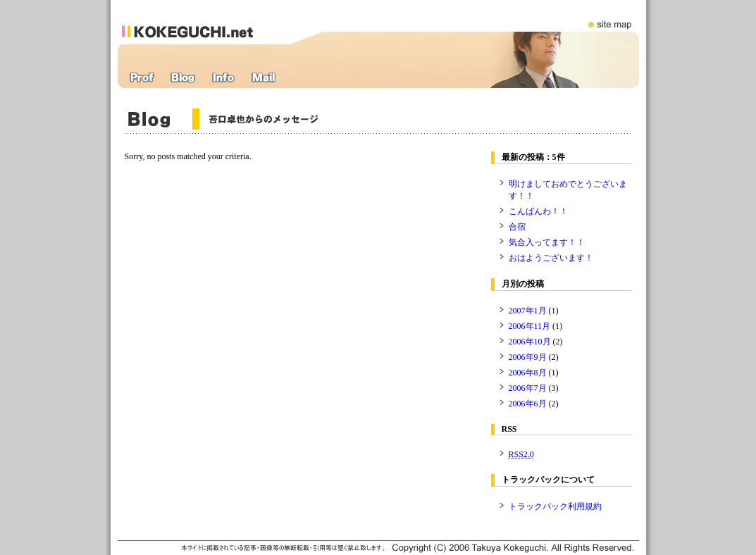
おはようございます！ (551, 258)
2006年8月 (528, 373)
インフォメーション (223, 78)
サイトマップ (611, 16)
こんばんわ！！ (538, 211)
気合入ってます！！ (547, 242)
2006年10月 (530, 342)
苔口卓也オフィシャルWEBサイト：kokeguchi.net (204, 22)
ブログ (183, 78)
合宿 (517, 227)
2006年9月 (528, 357)
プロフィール (142, 78)
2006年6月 (528, 404)
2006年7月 (528, 388)
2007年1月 (528, 311)
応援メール (264, 78)
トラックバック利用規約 (555, 506)
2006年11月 (530, 326)
